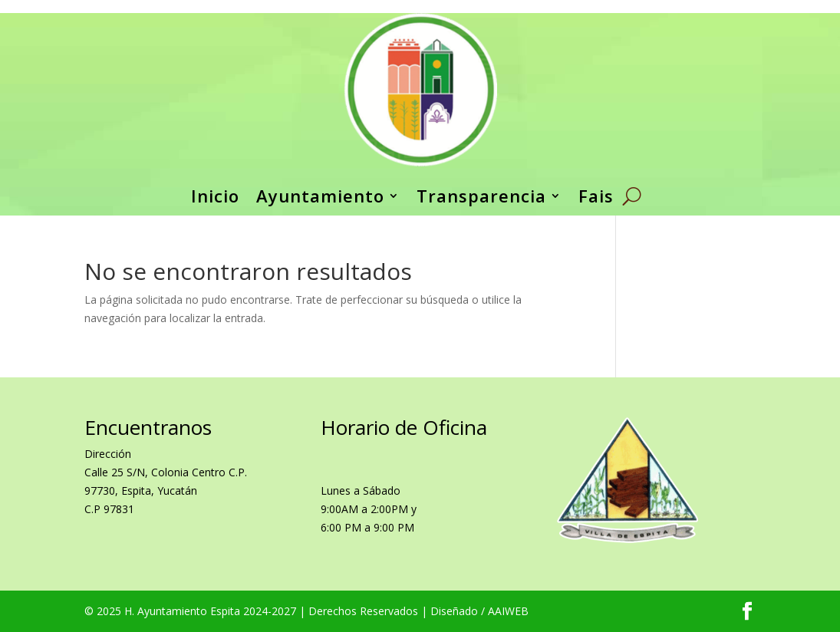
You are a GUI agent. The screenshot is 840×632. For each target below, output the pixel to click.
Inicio (215, 196)
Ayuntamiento (320, 196)
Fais (596, 196)
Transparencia (481, 196)
